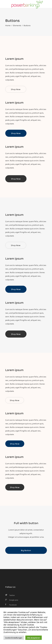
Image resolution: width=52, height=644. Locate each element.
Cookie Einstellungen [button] (14, 638)
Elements (17, 25)
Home (8, 25)
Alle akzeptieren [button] (34, 638)
